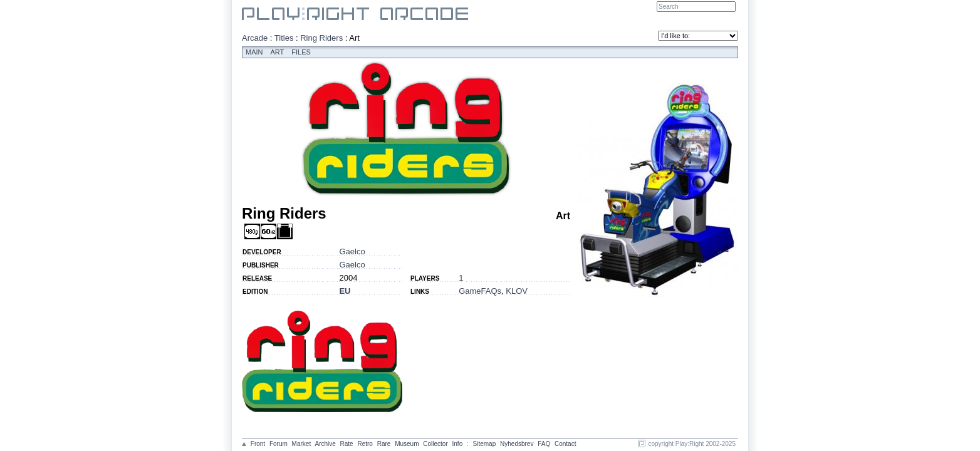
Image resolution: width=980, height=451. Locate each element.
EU (345, 291)
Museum (407, 444)
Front (258, 444)
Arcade (255, 38)
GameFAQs (480, 291)
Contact (565, 444)
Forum (279, 444)
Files (301, 52)
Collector (435, 444)
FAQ (544, 444)
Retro (365, 444)
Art (278, 52)
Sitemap (485, 444)
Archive (325, 444)
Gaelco (352, 251)
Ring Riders (321, 38)
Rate (347, 444)
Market (302, 444)
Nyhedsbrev (517, 444)
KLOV (517, 291)
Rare (384, 444)
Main (254, 52)
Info (458, 444)
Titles (284, 38)
